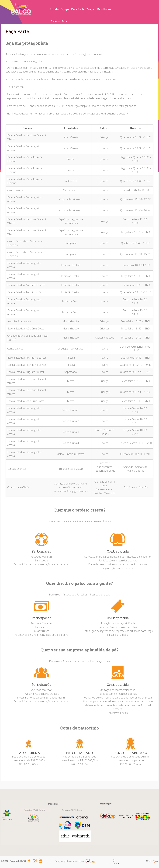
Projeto (54, 9)
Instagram (109, 72)
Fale (64, 21)
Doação (91, 9)
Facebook (94, 72)
